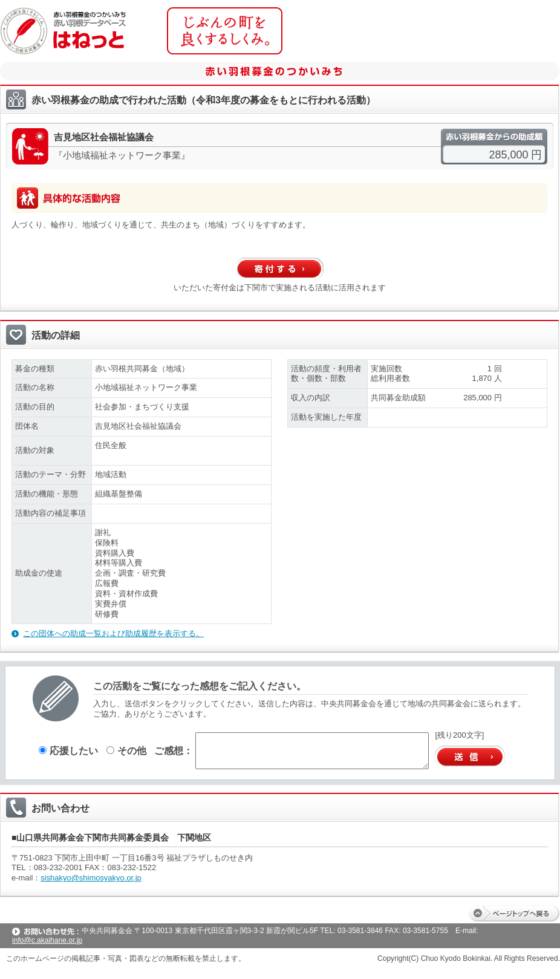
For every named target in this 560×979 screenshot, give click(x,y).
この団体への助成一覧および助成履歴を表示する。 (113, 633)
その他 (126, 750)
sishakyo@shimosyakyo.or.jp (91, 878)
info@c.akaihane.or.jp (47, 940)
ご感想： (174, 750)
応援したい (68, 750)
